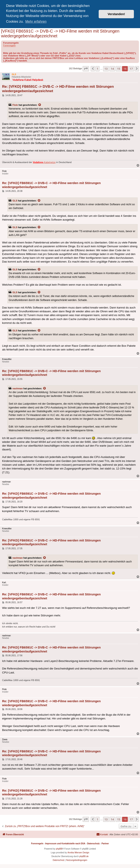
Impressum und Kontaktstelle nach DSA (65, 844)
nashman (18, 388)
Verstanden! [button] (116, 14)
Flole (15, 105)
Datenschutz (93, 844)
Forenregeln (9, 45)
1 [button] (98, 69)
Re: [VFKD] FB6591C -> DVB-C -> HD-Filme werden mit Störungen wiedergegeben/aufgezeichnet (58, 89)
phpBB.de (84, 856)
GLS (15, 201)
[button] (86, 69)
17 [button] (131, 69)
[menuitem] (102, 834)
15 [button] (119, 69)
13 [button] (106, 69)
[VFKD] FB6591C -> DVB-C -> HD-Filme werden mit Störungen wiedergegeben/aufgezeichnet (60, 33)
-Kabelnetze (44, 162)
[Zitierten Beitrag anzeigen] (40, 105)
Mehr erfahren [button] (36, 22)
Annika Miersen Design (78, 853)
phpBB (59, 849)
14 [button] (112, 69)
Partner (105, 844)
